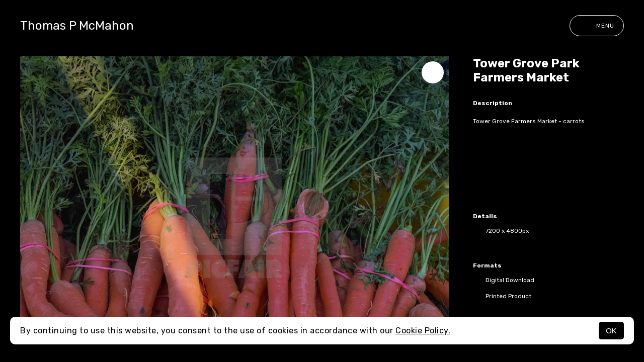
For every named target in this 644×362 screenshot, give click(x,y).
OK (611, 331)
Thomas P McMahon (77, 26)
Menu (597, 26)
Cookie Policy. (423, 331)
